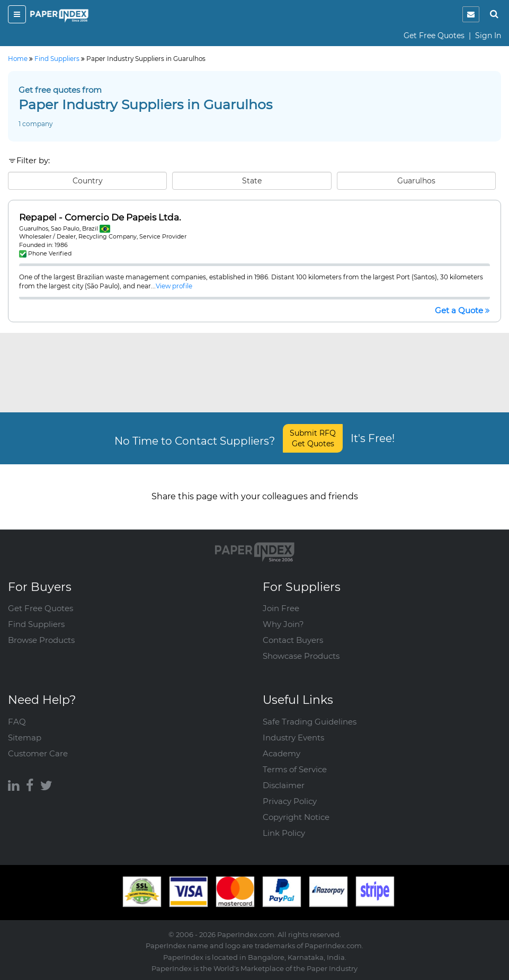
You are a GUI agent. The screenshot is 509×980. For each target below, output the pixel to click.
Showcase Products (301, 656)
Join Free (281, 608)
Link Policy (284, 833)
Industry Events (293, 738)
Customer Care (38, 753)
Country (88, 181)
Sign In (488, 36)
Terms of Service (295, 769)
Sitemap (25, 738)
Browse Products (41, 640)
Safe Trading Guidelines (310, 722)
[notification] (471, 14)
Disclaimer (284, 785)
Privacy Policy (290, 801)
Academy (282, 753)
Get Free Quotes (434, 36)
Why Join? (283, 624)
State (252, 181)
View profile (174, 286)
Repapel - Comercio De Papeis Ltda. (100, 218)
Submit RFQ (313, 438)
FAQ (17, 722)
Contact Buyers (293, 640)
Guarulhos (416, 181)
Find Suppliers (36, 624)
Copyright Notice (296, 817)
